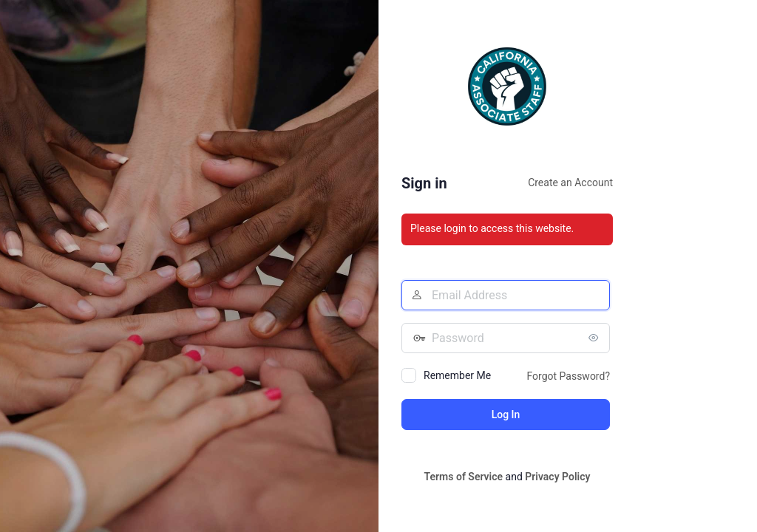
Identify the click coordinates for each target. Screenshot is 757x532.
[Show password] (595, 338)
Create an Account (570, 183)
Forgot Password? (568, 376)
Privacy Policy (557, 477)
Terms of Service (464, 477)
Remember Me (457, 375)
